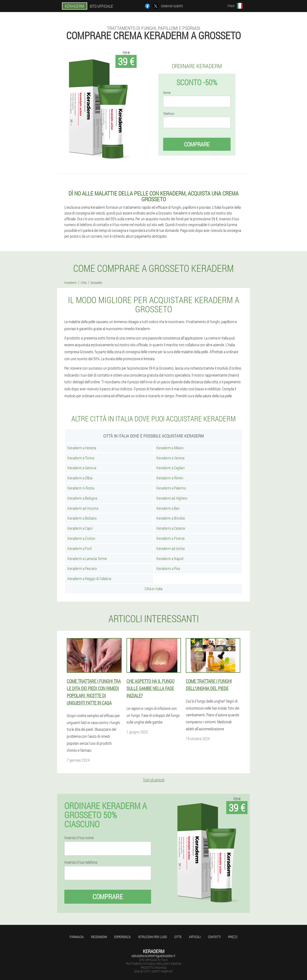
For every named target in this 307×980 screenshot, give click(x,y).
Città (178, 937)
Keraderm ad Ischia (170, 548)
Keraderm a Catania (171, 528)
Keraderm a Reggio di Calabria (89, 578)
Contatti (214, 937)
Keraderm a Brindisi (171, 518)
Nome (167, 93)
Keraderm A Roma (81, 488)
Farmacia (77, 937)
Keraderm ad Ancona (83, 508)
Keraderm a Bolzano (82, 518)
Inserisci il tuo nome (79, 838)
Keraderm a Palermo (171, 488)
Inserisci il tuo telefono (81, 862)
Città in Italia (153, 589)
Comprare (197, 144)
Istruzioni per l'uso (153, 937)
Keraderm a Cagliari (170, 468)
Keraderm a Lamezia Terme (87, 559)
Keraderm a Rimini (170, 478)
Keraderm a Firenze (170, 538)
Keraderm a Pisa (168, 568)
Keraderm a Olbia (80, 478)
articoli (195, 937)
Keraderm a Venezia (82, 448)
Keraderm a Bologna (82, 498)
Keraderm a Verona (170, 458)
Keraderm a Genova (82, 468)
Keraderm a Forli (80, 548)
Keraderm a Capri (80, 528)
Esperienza (123, 937)
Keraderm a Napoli (170, 559)
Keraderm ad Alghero (172, 498)
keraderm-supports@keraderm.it (153, 956)
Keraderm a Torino (81, 458)
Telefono (169, 114)
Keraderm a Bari (168, 508)
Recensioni (99, 937)
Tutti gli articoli (154, 780)
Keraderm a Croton (81, 538)
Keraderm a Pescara (82, 568)
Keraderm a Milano (170, 448)
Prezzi (233, 937)
